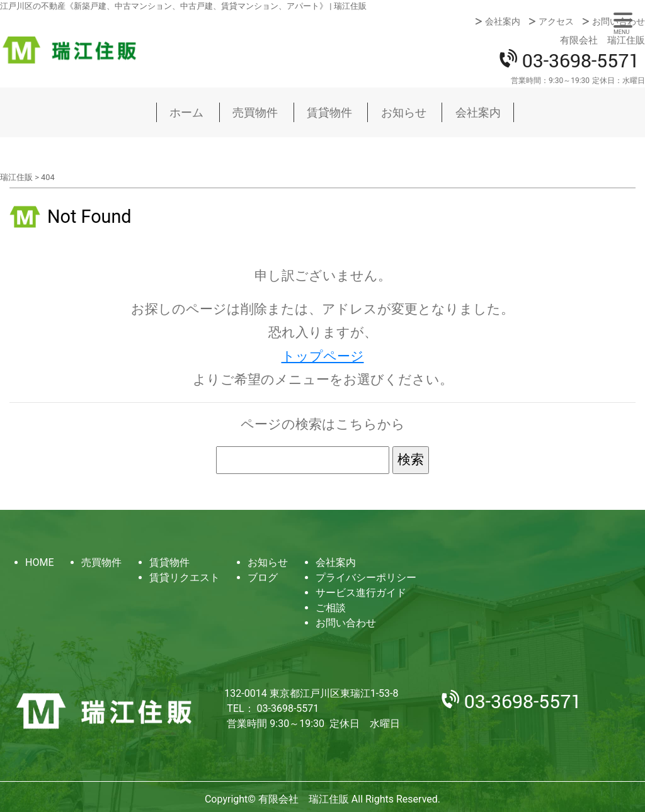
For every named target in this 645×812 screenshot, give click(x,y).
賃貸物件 (329, 112)
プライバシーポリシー (366, 578)
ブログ (263, 578)
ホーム (186, 112)
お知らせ (404, 112)
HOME (39, 562)
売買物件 (255, 112)
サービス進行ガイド (361, 593)
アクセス (556, 21)
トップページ (323, 356)
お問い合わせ (619, 21)
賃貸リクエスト (185, 578)
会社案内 (503, 21)
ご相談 (331, 608)
